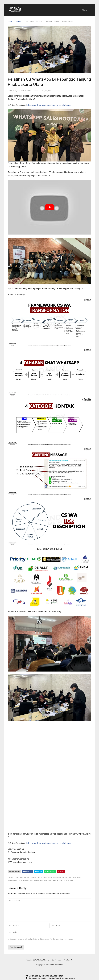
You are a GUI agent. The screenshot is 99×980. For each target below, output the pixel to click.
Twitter (39, 872)
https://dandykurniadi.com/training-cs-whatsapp (49, 105)
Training (18, 21)
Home (10, 21)
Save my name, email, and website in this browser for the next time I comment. (41, 939)
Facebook (27, 872)
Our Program (57, 960)
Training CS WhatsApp (28, 91)
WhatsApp (50, 872)
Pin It (61, 872)
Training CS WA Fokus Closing (38, 960)
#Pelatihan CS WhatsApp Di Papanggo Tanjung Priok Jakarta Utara (49, 878)
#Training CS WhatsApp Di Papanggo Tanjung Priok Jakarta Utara (41, 881)
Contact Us (68, 960)
